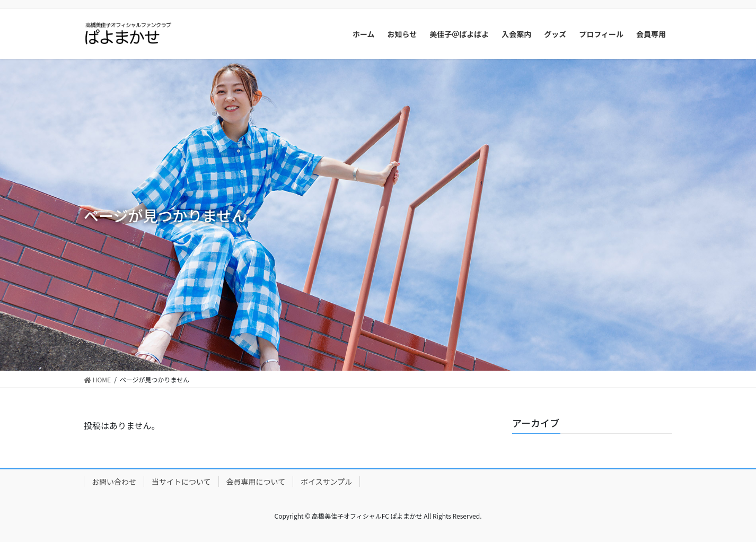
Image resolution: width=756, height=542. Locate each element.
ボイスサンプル (326, 482)
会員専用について (256, 482)
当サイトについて (181, 482)
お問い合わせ (114, 482)
